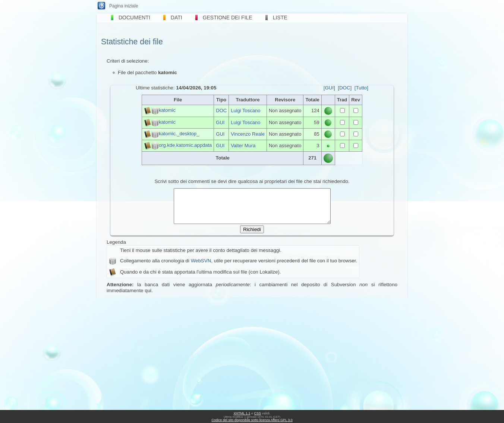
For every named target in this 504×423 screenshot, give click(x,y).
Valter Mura (243, 146)
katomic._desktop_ (179, 134)
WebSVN (201, 267)
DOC (221, 111)
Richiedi (252, 236)
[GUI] (329, 88)
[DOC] (345, 88)
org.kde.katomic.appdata (185, 145)
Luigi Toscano (245, 111)
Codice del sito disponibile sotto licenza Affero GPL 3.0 (252, 420)
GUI (220, 122)
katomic (167, 111)
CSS (258, 413)
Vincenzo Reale (248, 134)
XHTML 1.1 (242, 413)
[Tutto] (361, 88)
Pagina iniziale (124, 6)
